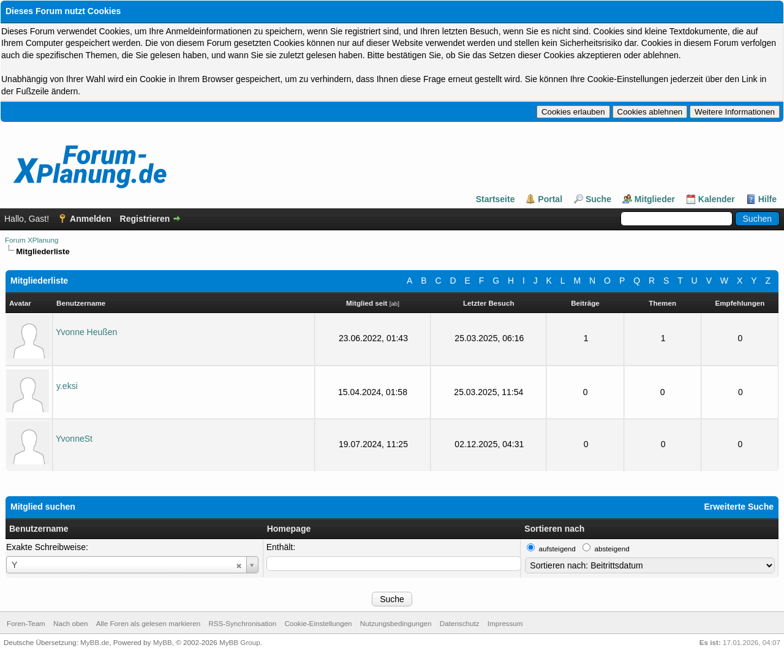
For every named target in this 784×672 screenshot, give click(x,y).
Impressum (505, 623)
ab (394, 304)
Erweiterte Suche (739, 507)
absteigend (612, 549)
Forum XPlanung (32, 240)
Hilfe (767, 199)
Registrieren (145, 219)
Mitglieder (655, 199)
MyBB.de (95, 642)
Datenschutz (460, 623)
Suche (598, 199)
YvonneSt (74, 439)
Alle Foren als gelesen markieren (148, 623)
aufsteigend (557, 549)
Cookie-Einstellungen (318, 623)
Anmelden (91, 219)
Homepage (289, 529)
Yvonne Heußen (86, 332)
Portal (550, 199)
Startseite (496, 199)
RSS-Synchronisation (242, 623)
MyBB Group (240, 642)
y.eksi (67, 386)
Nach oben (70, 623)
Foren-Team (26, 623)
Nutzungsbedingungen (396, 623)
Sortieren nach (554, 529)
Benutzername (39, 529)
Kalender (717, 199)
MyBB (163, 642)
